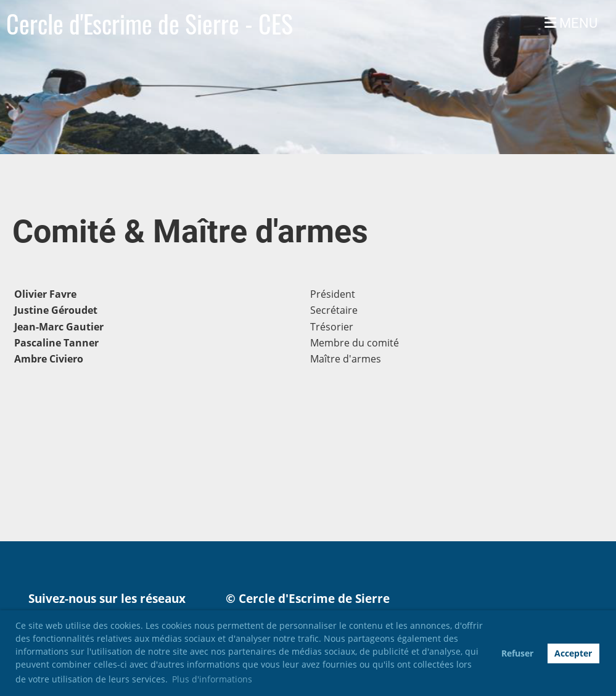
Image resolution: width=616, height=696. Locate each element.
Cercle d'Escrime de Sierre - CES (150, 23)
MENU (571, 23)
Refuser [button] (517, 653)
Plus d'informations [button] (212, 679)
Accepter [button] (573, 653)
